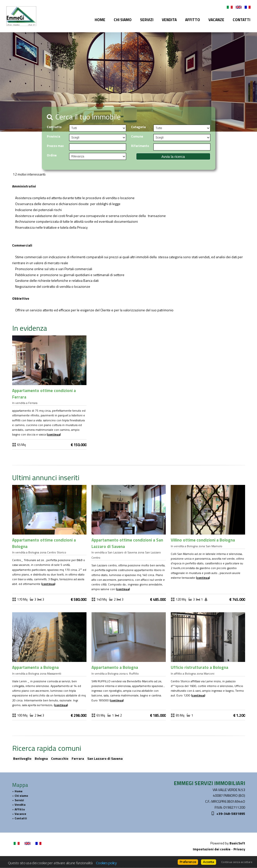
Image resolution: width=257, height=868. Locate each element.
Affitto (193, 20)
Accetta (208, 862)
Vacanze (216, 20)
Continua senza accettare (237, 862)
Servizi (147, 20)
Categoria (138, 127)
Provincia (54, 136)
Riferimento (140, 146)
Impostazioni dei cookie (212, 849)
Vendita (169, 20)
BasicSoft (237, 843)
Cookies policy (106, 863)
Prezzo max (55, 146)
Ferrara (78, 758)
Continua (54, 434)
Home (100, 20)
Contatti (242, 20)
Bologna (41, 758)
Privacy (239, 849)
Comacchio (60, 758)
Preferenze (188, 862)
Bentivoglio (22, 758)
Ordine (52, 155)
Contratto (54, 127)
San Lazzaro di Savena (105, 758)
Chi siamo (123, 20)
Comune (137, 136)
